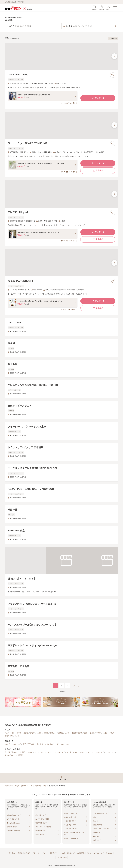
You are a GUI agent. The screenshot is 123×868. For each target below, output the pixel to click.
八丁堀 (17, 736)
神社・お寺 (40, 744)
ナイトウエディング (58, 752)
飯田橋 (61, 733)
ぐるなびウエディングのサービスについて (100, 853)
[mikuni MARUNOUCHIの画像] (61, 263)
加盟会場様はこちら (69, 853)
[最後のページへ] (79, 686)
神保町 (98, 733)
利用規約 (20, 853)
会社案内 (12, 853)
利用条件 (27, 853)
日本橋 (19, 733)
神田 (13, 733)
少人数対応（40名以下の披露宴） (15, 752)
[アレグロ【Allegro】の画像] (61, 194)
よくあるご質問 (61, 858)
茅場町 (32, 733)
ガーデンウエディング (42, 752)
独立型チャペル (72, 752)
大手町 (67, 733)
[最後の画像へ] (114, 56)
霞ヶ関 (92, 733)
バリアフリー (110, 752)
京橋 (86, 733)
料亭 (25, 744)
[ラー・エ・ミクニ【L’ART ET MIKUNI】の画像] (61, 125)
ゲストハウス (65, 744)
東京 (45, 786)
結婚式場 (38, 786)
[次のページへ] (74, 686)
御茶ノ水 (53, 733)
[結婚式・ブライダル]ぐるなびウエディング (19, 786)
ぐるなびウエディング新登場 (14, 755)
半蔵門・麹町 (9, 736)
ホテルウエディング (52, 744)
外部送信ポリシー (55, 853)
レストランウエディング (13, 744)
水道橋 (105, 733)
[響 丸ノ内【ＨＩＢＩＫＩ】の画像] (61, 560)
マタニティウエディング (96, 752)
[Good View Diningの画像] (61, 56)
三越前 (26, 733)
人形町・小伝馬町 (42, 733)
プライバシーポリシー (40, 853)
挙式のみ (82, 752)
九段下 (112, 733)
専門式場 (31, 744)
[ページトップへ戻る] (61, 778)
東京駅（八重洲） (77, 733)
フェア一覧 (98, 98)
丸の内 (7, 733)
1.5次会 (30, 752)
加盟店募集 (81, 853)
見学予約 (98, 171)
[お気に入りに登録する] (113, 75)
